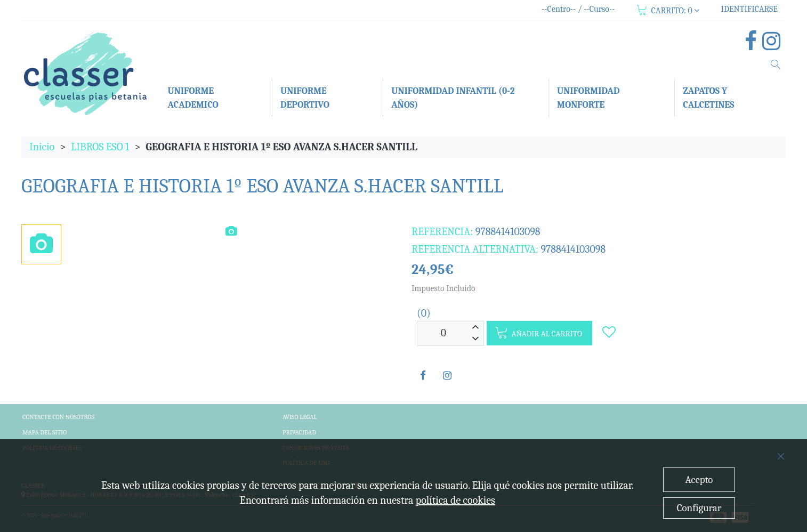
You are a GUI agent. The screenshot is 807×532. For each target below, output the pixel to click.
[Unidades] (443, 333)
